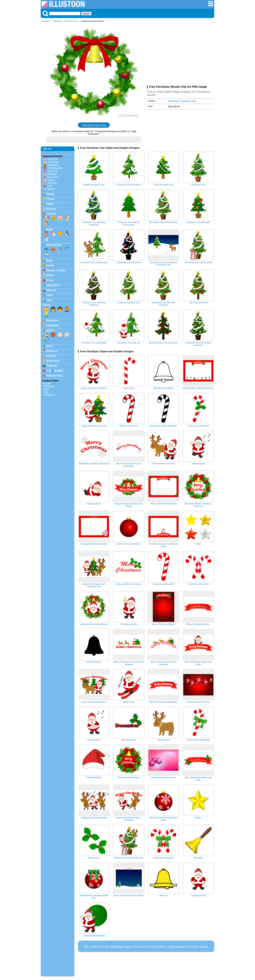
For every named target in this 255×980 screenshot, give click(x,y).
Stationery (53, 325)
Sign (46, 392)
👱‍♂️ (46, 314)
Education (53, 320)
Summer (52, 183)
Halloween (53, 165)
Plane (50, 295)
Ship (49, 300)
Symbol (58, 371)
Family (47, 305)
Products (52, 366)
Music (50, 346)
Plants (50, 204)
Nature (50, 194)
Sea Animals (54, 245)
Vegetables (53, 285)
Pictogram (49, 395)
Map (46, 389)
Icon (49, 371)
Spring (51, 180)
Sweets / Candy (56, 270)
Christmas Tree (71, 21)
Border (47, 383)
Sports (50, 330)
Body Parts (53, 361)
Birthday (52, 174)
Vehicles (52, 290)
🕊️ (46, 239)
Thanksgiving (55, 168)
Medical (51, 356)
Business (52, 351)
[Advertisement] (181, 54)
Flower (50, 199)
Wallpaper (49, 386)
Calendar (52, 159)
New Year (53, 177)
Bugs (50, 261)
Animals (51, 214)
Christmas (58, 21)
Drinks (50, 275)
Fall (49, 186)
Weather (51, 209)
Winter (51, 189)
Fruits (50, 280)
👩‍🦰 (67, 309)
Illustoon (45, 21)
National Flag (54, 376)
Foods (50, 265)
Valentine (53, 171)
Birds (50, 229)
